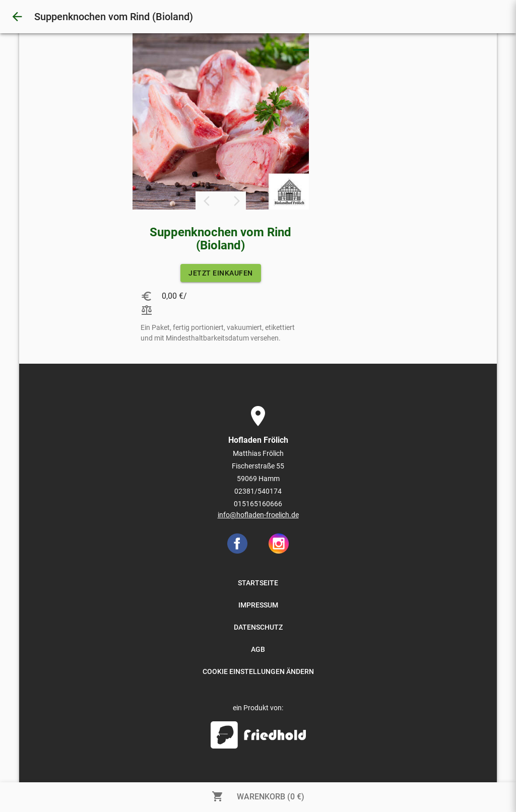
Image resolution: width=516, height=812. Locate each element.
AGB (258, 649)
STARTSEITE (258, 583)
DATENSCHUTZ (258, 627)
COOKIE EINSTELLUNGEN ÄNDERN (258, 671)
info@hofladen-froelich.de (258, 515)
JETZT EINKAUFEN (221, 273)
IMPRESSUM (258, 605)
